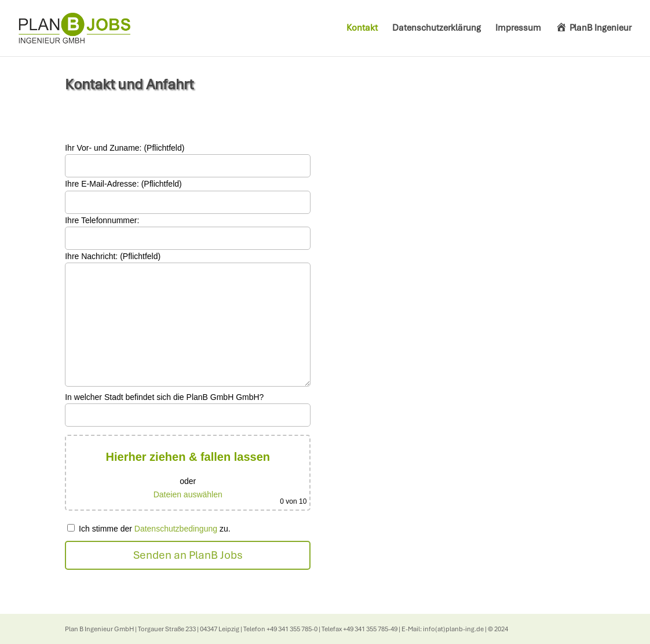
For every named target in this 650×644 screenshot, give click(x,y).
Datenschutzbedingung (176, 529)
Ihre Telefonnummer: (102, 220)
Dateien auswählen (188, 494)
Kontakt (362, 29)
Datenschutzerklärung (437, 29)
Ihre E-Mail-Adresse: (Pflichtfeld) (123, 184)
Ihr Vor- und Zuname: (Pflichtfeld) (125, 148)
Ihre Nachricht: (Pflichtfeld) (113, 256)
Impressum (518, 29)
